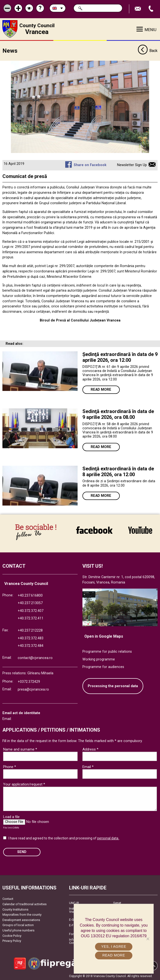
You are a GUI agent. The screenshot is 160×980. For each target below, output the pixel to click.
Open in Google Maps (104, 636)
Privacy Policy (12, 941)
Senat (117, 903)
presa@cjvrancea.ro (33, 689)
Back (148, 51)
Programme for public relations (107, 651)
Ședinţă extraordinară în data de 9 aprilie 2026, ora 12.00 (120, 357)
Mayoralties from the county (22, 914)
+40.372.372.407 (31, 610)
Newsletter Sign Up (132, 165)
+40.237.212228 (30, 630)
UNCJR (74, 903)
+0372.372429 (29, 681)
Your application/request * (24, 784)
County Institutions (15, 909)
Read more (101, 389)
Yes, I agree (114, 946)
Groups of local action (18, 925)
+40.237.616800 (30, 595)
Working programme (99, 659)
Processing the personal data (113, 686)
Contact (8, 899)
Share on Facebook (90, 165)
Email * (88, 766)
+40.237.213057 (30, 603)
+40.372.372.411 (31, 618)
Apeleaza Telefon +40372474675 (152, 9)
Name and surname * (20, 749)
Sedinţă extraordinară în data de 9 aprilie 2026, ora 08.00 (118, 414)
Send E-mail (138, 9)
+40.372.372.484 (31, 646)
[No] (148, 939)
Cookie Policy (12, 935)
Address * (90, 749)
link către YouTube (140, 530)
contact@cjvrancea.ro (35, 657)
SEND (22, 852)
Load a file (11, 816)
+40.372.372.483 (31, 638)
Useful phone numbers (18, 930)
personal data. (108, 838)
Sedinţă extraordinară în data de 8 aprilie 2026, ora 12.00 (118, 471)
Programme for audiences (103, 667)
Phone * (10, 766)
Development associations (21, 919)
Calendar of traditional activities (24, 904)
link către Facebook (94, 530)
